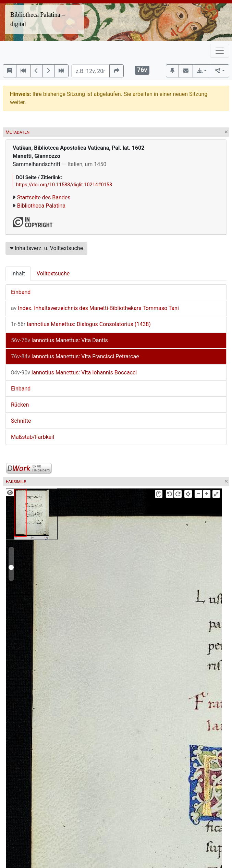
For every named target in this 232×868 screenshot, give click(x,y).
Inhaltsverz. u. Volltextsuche (46, 248)
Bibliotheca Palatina (41, 206)
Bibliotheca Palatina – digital (38, 19)
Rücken (20, 405)
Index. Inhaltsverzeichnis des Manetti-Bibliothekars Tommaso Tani (95, 308)
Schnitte (21, 421)
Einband (21, 292)
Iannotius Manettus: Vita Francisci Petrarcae (75, 356)
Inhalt (18, 274)
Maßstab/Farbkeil (33, 437)
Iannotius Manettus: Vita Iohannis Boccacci (74, 373)
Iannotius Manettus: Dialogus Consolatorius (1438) (81, 324)
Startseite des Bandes (44, 197)
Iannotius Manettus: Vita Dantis (59, 340)
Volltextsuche (53, 274)
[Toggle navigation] (220, 51)
